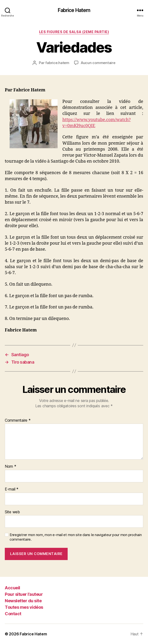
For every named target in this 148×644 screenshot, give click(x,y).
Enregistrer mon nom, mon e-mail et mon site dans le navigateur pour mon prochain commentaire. (76, 537)
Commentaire (18, 420)
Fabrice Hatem (74, 10)
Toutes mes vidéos (24, 607)
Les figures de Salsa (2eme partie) (74, 32)
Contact (13, 614)
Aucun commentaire (98, 63)
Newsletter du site (23, 601)
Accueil (12, 588)
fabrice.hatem (57, 63)
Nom (11, 467)
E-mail (12, 489)
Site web (12, 512)
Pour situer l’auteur (24, 594)
